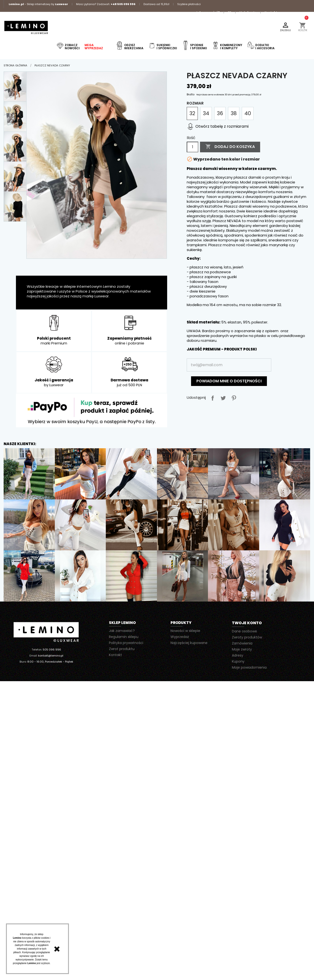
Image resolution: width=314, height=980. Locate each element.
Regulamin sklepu (124, 637)
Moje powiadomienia (249, 667)
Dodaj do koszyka (230, 147)
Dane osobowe (244, 631)
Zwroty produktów (247, 637)
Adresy (238, 655)
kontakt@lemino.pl (51, 656)
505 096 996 (52, 650)
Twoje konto (247, 623)
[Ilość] (193, 147)
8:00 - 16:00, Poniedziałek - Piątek (50, 662)
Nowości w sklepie (185, 631)
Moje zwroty (242, 649)
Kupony (238, 661)
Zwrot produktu (122, 649)
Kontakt (271, 12)
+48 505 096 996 (123, 4)
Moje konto (248, 12)
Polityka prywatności (126, 643)
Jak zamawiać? (208, 12)
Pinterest (233, 397)
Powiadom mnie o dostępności (229, 381)
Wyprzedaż (180, 637)
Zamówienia (242, 643)
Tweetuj (222, 397)
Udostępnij (212, 397)
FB (230, 12)
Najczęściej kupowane (189, 643)
